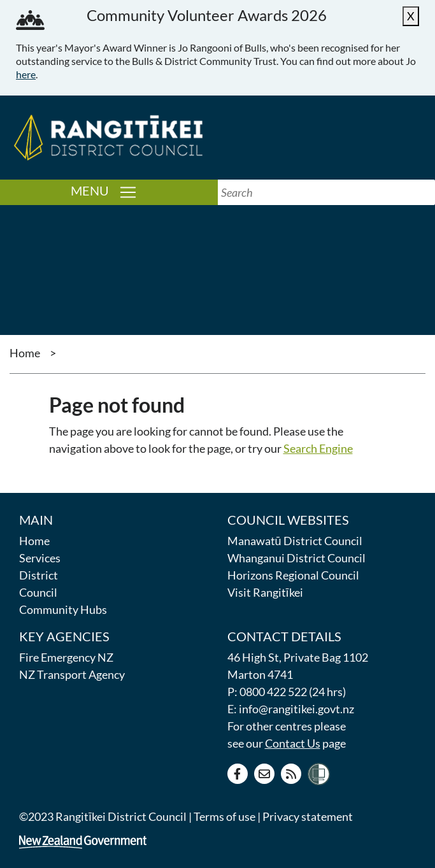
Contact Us (293, 743)
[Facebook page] (238, 774)
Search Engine (318, 448)
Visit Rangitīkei (265, 592)
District (39, 575)
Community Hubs (63, 609)
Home (25, 353)
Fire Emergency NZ (66, 657)
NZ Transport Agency (72, 674)
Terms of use (225, 816)
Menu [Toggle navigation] (144, 191)
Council (38, 592)
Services (40, 558)
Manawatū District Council (295, 541)
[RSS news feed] (291, 774)
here (26, 74)
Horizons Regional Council (293, 575)
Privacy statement (308, 816)
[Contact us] (264, 774)
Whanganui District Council (296, 558)
